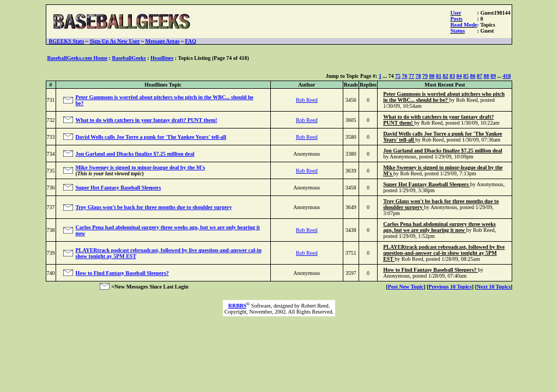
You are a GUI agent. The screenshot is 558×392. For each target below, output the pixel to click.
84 (459, 76)
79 (425, 76)
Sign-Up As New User (115, 41)
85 (466, 76)
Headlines (162, 58)
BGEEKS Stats (67, 41)
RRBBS (237, 306)
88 (486, 76)
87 (480, 76)
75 (398, 76)
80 (432, 76)
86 (472, 76)
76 (404, 76)
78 (418, 76)
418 (507, 76)
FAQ (191, 41)
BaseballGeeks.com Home (78, 58)
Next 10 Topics (494, 287)
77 (411, 76)
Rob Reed (307, 100)
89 (493, 76)
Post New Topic (406, 287)
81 (439, 76)
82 (445, 76)
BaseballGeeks (129, 58)
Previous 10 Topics (450, 287)
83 (452, 76)
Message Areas (163, 41)
